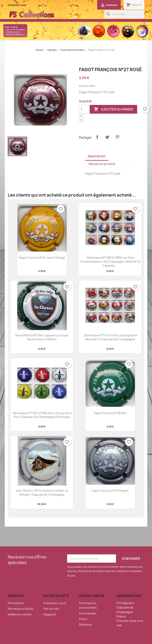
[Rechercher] (124, 14)
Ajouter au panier (113, 109)
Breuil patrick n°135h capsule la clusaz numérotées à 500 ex (42, 337)
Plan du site (51, 609)
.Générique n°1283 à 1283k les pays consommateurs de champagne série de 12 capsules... (110, 262)
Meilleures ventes (20, 614)
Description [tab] (97, 156)
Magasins (50, 614)
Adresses (85, 624)
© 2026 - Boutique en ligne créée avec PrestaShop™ (76, 639)
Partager (97, 137)
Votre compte (92, 596)
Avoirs (83, 619)
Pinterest (117, 137)
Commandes (88, 613)
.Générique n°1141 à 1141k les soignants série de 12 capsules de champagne (110, 337)
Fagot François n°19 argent (110, 491)
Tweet (107, 137)
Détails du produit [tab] (102, 164)
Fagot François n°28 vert (110, 413)
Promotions (16, 603)
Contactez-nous (17, 5)
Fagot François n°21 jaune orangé (42, 258)
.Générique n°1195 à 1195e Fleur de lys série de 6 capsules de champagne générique (42, 415)
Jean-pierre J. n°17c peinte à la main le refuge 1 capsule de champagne (42, 493)
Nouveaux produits (21, 609)
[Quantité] (84, 109)
